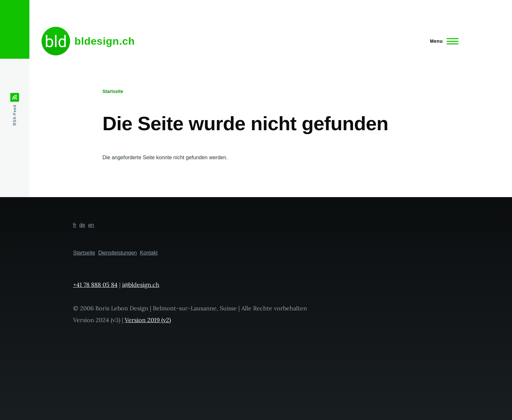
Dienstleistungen (118, 253)
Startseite (113, 91)
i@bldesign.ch (141, 285)
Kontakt (149, 253)
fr (75, 225)
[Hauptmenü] (442, 41)
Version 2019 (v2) (148, 320)
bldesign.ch (105, 41)
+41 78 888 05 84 (95, 285)
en (91, 225)
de (82, 225)
